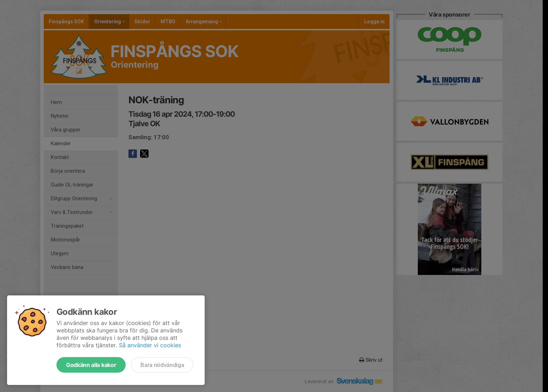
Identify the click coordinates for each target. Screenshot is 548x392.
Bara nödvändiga (162, 365)
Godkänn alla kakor (91, 365)
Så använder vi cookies (150, 345)
